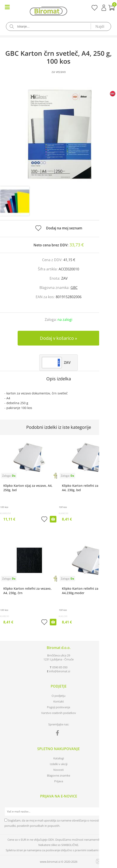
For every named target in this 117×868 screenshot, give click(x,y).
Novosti (58, 770)
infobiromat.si (60, 671)
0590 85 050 (60, 667)
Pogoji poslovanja (58, 707)
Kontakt (59, 701)
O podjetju (58, 696)
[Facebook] (58, 734)
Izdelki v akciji (59, 764)
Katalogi (59, 758)
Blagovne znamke (58, 775)
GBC (74, 288)
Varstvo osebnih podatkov (59, 713)
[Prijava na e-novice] (108, 812)
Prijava (104, 8)
